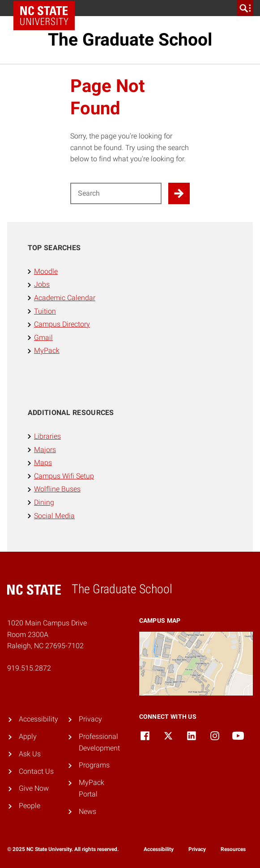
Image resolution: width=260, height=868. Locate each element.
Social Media (54, 516)
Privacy (90, 719)
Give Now (34, 788)
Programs (94, 765)
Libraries (47, 436)
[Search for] (116, 193)
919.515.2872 (29, 668)
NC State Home (47, 8)
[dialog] (233, 841)
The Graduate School (130, 40)
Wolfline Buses (57, 489)
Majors (45, 450)
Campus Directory (62, 324)
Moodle (46, 271)
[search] (245, 8)
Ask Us (30, 754)
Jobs (42, 284)
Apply (28, 736)
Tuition (45, 311)
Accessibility (38, 719)
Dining (44, 502)
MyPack (47, 350)
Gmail (43, 338)
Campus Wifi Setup (64, 476)
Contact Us (36, 771)
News (87, 811)
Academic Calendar (65, 298)
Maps (43, 463)
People (30, 806)
